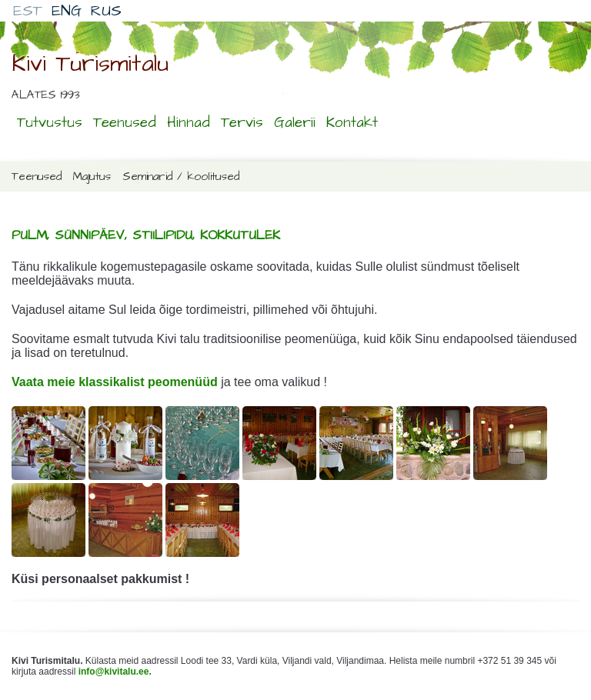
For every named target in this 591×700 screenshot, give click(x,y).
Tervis (242, 123)
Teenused (125, 123)
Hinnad (189, 123)
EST (28, 11)
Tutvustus (50, 123)
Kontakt (352, 123)
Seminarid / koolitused (181, 177)
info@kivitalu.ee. (115, 672)
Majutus (92, 177)
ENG (67, 11)
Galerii (295, 123)
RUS (106, 11)
